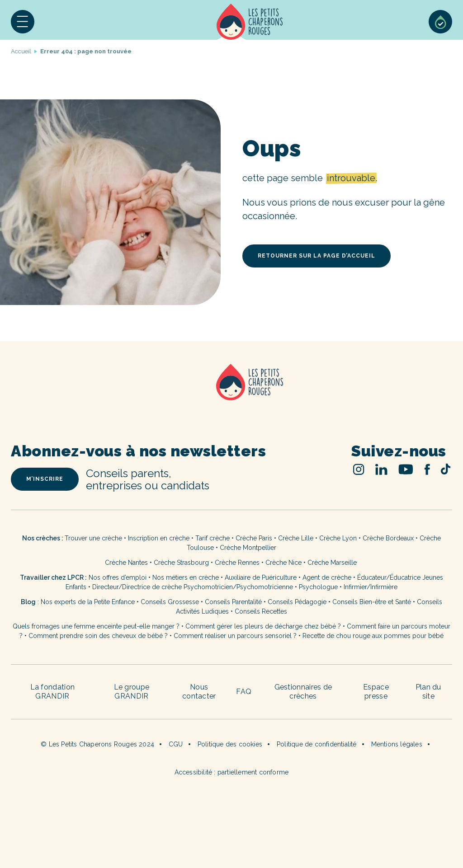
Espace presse (376, 692)
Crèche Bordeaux (388, 538)
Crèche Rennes (237, 563)
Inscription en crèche (159, 538)
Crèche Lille (296, 538)
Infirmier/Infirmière (371, 587)
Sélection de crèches (440, 22)
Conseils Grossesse (170, 602)
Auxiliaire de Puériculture (261, 577)
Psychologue (318, 587)
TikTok (446, 469)
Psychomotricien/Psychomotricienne (238, 587)
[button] (23, 22)
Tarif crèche (213, 538)
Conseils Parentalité (233, 602)
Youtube (406, 469)
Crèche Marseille (333, 563)
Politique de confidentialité (317, 744)
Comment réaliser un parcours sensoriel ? (235, 636)
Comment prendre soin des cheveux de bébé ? (98, 636)
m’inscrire (45, 479)
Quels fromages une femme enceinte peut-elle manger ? (96, 626)
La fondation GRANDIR (53, 692)
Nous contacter (199, 692)
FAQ (244, 692)
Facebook (427, 469)
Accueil (250, 22)
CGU (176, 744)
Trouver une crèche (93, 538)
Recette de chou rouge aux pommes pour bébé (373, 636)
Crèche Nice (283, 563)
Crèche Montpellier (248, 548)
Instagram (359, 469)
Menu (23, 22)
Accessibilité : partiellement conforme (232, 772)
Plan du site (428, 692)
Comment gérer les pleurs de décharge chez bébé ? (264, 626)
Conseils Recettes (261, 611)
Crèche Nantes (126, 563)
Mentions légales (397, 744)
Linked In (381, 469)
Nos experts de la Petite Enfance (88, 602)
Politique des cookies (230, 744)
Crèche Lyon (338, 538)
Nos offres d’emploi (118, 577)
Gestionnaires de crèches (303, 692)
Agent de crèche (327, 577)
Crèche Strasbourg (181, 563)
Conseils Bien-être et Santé (372, 602)
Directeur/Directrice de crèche (138, 587)
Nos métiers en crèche (186, 577)
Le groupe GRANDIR (132, 692)
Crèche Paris (254, 538)
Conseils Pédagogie (297, 602)
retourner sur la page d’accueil (317, 256)
